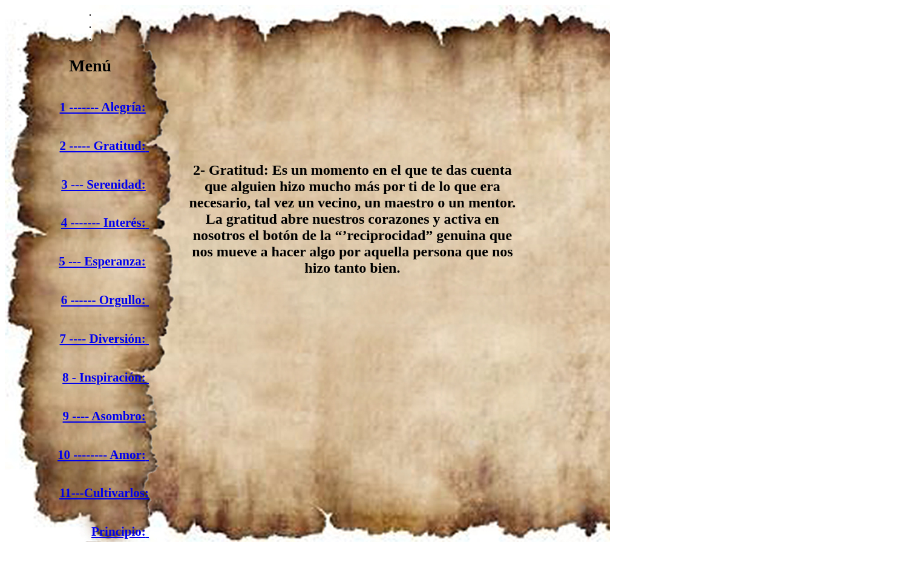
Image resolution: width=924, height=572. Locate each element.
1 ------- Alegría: (103, 107)
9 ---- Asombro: (104, 416)
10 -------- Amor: (102, 455)
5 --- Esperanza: (102, 261)
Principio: (119, 531)
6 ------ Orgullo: (103, 300)
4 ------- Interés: (103, 223)
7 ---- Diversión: (103, 339)
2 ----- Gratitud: (103, 146)
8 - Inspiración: (106, 377)
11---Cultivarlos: (104, 493)
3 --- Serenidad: (103, 184)
